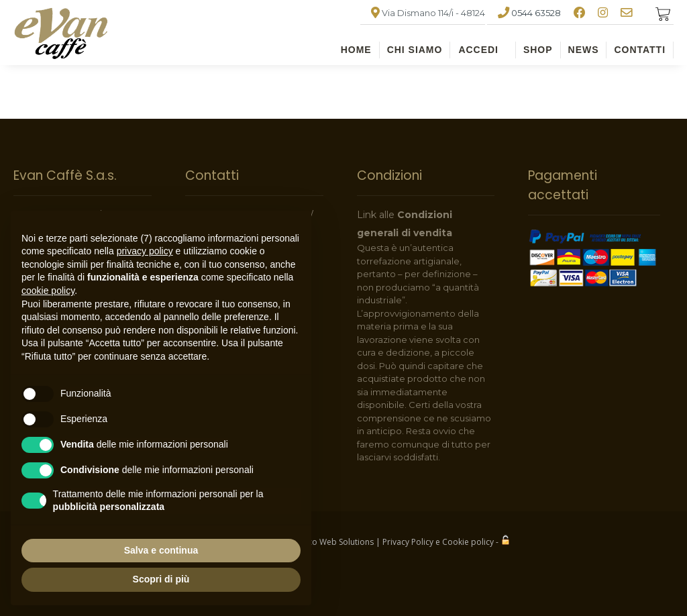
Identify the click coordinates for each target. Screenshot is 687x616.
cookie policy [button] (48, 291)
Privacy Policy (408, 542)
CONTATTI (640, 50)
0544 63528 (536, 13)
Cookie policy (468, 542)
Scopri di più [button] (161, 579)
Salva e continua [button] (161, 550)
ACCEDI (478, 50)
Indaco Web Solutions (332, 542)
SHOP (538, 50)
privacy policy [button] (145, 251)
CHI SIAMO (415, 50)
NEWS (584, 50)
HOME (356, 50)
